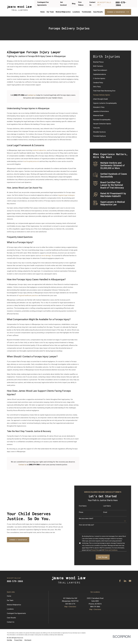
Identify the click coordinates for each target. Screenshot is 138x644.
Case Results (11, 618)
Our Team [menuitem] (50, 12)
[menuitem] (110, 62)
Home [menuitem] (43, 12)
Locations (10, 609)
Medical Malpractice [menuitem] (63, 12)
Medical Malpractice (14, 605)
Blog (74, 4)
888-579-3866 (121, 4)
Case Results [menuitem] (98, 12)
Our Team (10, 600)
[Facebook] (120, 581)
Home (9, 596)
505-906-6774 (70, 604)
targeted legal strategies (66, 195)
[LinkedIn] (125, 581)
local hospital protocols (31, 161)
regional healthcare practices (28, 295)
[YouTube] (130, 581)
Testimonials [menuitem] (86, 12)
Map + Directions (70, 607)
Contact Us (11, 622)
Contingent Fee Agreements (16, 613)
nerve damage (46, 256)
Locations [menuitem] (76, 12)
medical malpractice (39, 150)
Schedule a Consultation (118, 12)
